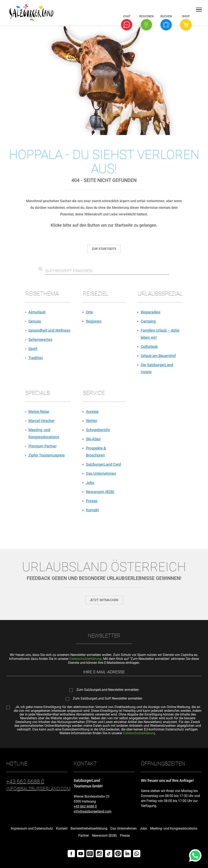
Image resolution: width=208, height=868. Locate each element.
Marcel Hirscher (42, 421)
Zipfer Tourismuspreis (46, 455)
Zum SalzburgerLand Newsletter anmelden (108, 690)
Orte (89, 312)
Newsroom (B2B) (100, 492)
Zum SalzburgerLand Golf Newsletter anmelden (108, 699)
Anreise (92, 412)
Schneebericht (98, 430)
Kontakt (92, 510)
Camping (148, 321)
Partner (84, 835)
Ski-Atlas (93, 439)
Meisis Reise (39, 412)
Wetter (92, 421)
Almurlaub (37, 312)
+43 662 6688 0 (85, 806)
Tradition (36, 358)
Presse (92, 501)
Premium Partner (43, 446)
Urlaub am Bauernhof (158, 356)
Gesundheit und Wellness (49, 330)
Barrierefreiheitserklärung (89, 828)
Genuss (35, 321)
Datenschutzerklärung (85, 659)
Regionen (94, 321)
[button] (127, 25)
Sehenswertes (40, 339)
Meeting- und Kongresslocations (174, 828)
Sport (33, 349)
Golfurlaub (149, 347)
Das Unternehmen (101, 473)
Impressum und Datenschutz (32, 828)
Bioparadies (150, 312)
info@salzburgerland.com (93, 811)
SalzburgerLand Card (103, 464)
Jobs (90, 483)
